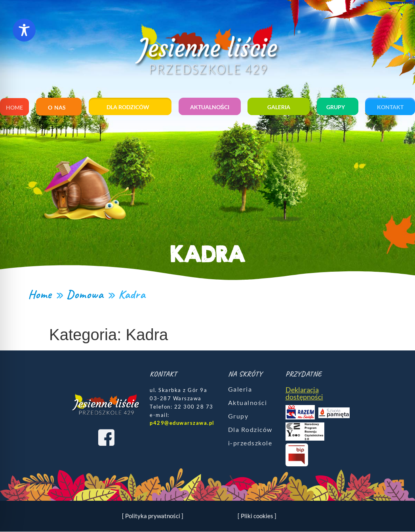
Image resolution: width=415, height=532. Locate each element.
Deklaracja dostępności (304, 393)
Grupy (338, 107)
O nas (59, 108)
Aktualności (210, 107)
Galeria (279, 107)
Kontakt (390, 107)
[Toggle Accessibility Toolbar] (24, 30)
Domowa (85, 294)
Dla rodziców (130, 107)
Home (14, 107)
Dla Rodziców (250, 429)
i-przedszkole (250, 443)
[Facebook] (106, 437)
